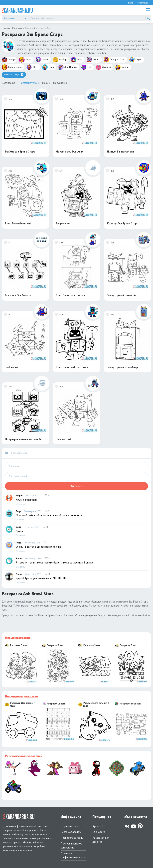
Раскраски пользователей (24, 756)
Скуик (135, 60)
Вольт (93, 60)
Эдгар (8, 60)
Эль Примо (67, 67)
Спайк (42, 60)
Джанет (103, 67)
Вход (131, 3)
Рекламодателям (71, 832)
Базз (76, 60)
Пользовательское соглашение (71, 846)
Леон (25, 60)
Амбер (60, 60)
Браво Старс (12, 67)
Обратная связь (70, 826)
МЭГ (32, 67)
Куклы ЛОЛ (99, 826)
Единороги (99, 832)
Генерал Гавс (114, 60)
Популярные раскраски (21, 696)
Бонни (122, 67)
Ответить (20, 504)
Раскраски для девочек (101, 840)
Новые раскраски (17, 638)
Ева (86, 67)
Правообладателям (72, 838)
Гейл (48, 67)
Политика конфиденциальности (73, 855)
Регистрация (142, 3)
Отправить (76, 486)
